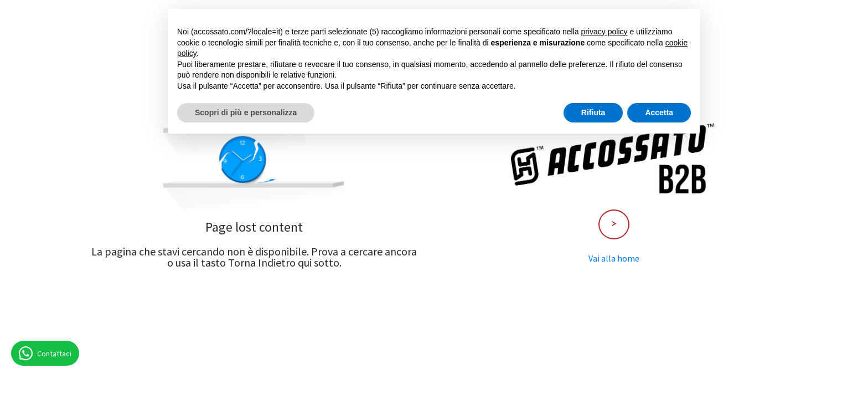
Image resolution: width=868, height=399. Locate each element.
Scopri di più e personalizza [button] (246, 112)
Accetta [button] (659, 112)
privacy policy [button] (604, 32)
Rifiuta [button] (593, 112)
